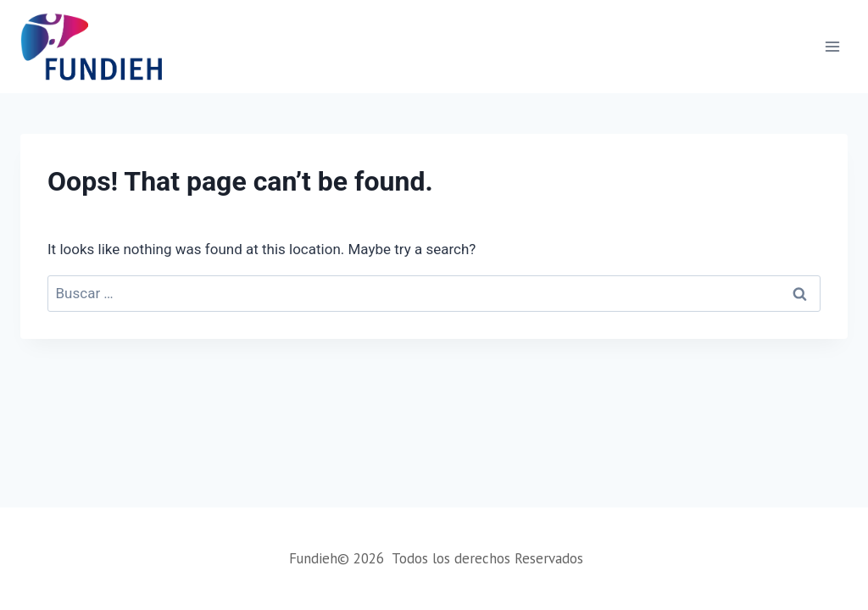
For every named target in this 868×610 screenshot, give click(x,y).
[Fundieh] (91, 47)
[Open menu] (832, 46)
